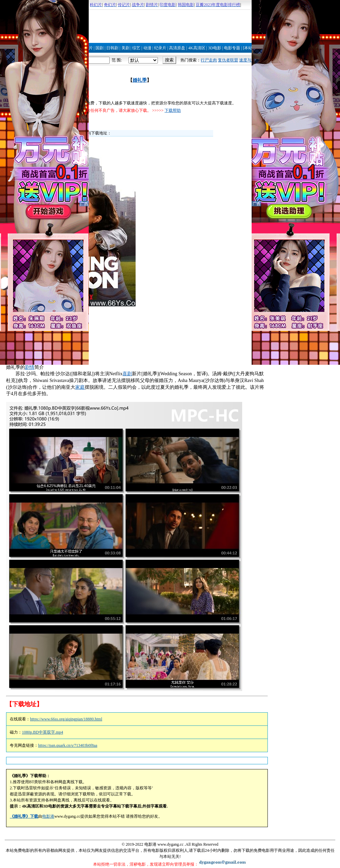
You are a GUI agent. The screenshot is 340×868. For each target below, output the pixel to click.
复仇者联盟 (228, 60)
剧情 (30, 367)
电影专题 (232, 48)
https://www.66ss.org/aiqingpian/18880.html (66, 719)
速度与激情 (249, 60)
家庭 (80, 387)
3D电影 (215, 48)
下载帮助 (173, 110)
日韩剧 (112, 48)
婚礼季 (140, 80)
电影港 (48, 816)
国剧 (100, 48)
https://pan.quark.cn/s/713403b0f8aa (68, 745)
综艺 (136, 48)
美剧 (125, 48)
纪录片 (160, 48)
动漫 (147, 48)
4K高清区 (197, 48)
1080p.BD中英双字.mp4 (42, 732)
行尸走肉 (209, 60)
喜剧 (127, 374)
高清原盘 (177, 48)
